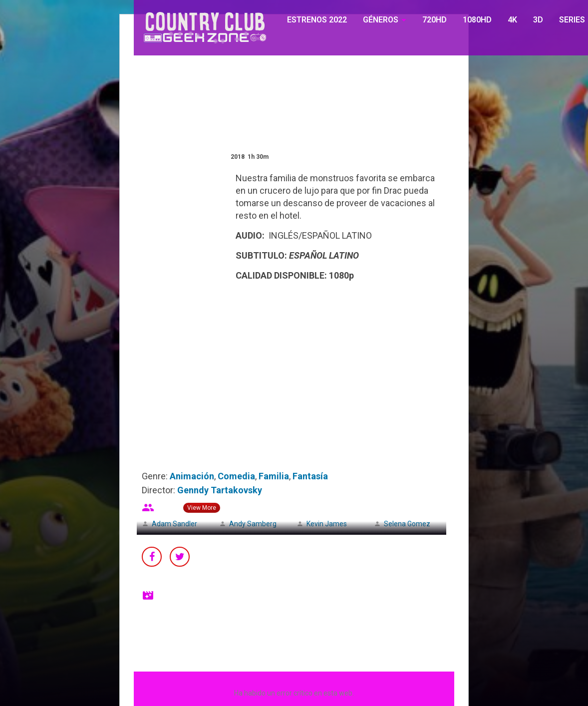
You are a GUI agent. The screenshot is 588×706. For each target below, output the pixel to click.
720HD (435, 20)
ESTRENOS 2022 (317, 20)
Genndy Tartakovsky (220, 490)
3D (538, 20)
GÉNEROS (381, 20)
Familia (274, 476)
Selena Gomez (407, 524)
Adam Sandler (174, 524)
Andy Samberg (253, 524)
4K (512, 20)
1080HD (477, 20)
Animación (192, 476)
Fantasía (310, 476)
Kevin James (327, 524)
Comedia (236, 476)
